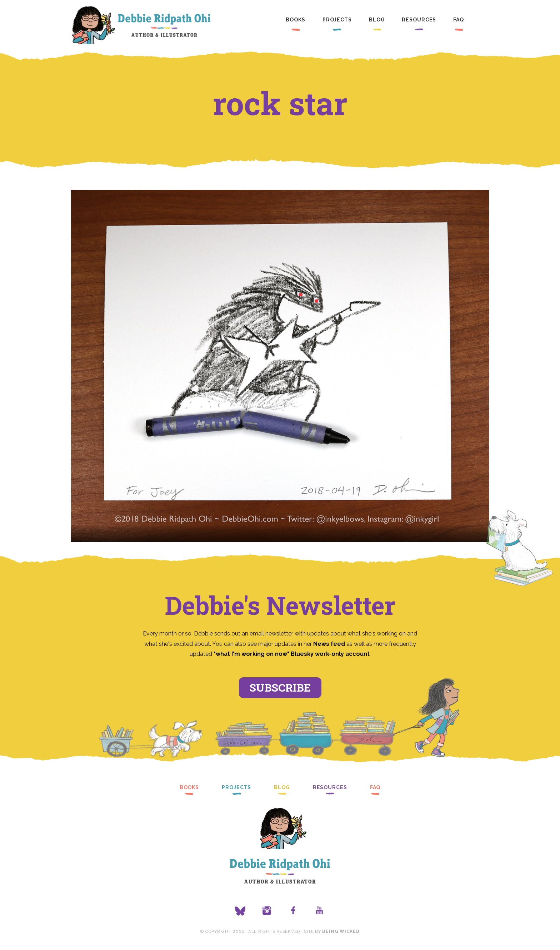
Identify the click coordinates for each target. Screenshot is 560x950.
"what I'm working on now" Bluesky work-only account (292, 654)
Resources (419, 20)
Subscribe (280, 687)
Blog (377, 20)
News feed (329, 644)
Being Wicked (341, 931)
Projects (337, 20)
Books (295, 20)
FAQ (459, 20)
